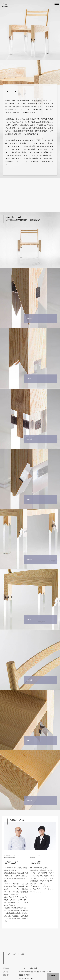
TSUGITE (52, 976)
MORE (29, 319)
